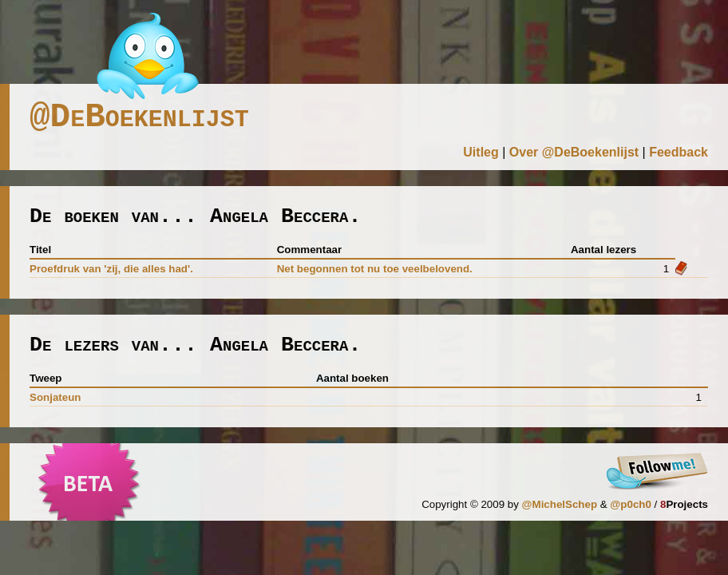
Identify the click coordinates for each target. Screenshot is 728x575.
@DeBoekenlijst (139, 117)
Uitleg (481, 152)
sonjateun (55, 397)
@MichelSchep (560, 504)
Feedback (679, 152)
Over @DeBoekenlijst (574, 152)
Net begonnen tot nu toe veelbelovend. (375, 269)
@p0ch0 (631, 504)
